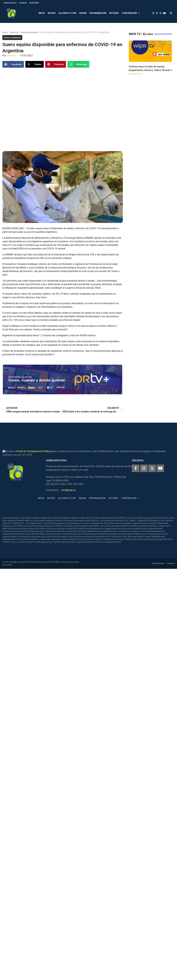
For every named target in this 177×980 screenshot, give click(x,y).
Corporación (131, 13)
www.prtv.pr (135, 74)
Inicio (42, 13)
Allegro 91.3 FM (67, 13)
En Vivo (52, 13)
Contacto (23, 3)
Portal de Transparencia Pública (34, 451)
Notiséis (114, 13)
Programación (98, 13)
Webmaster (7, 565)
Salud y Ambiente (29, 32)
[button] (171, 13)
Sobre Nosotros (10, 3)
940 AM (83, 13)
